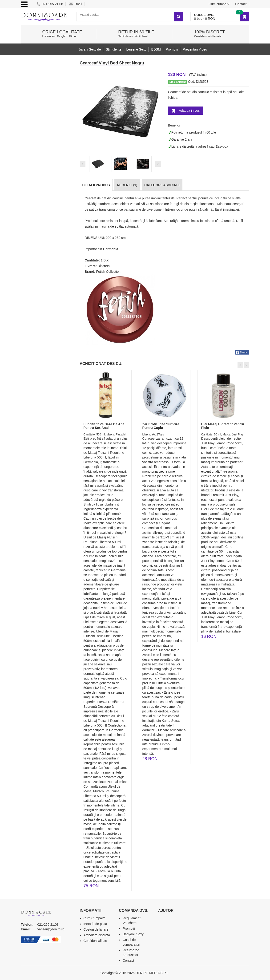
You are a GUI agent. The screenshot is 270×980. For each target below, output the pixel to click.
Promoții (172, 49)
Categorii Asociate (162, 185)
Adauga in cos (189, 111)
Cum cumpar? (219, 4)
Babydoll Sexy (133, 934)
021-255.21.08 (50, 4)
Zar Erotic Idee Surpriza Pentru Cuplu (161, 426)
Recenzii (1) (127, 185)
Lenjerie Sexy (136, 49)
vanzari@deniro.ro (51, 929)
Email (76, 4)
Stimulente (113, 49)
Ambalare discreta (97, 935)
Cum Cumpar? (94, 918)
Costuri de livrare (96, 929)
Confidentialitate (95, 941)
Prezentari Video (195, 49)
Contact (241, 4)
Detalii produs (96, 185)
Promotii (129, 929)
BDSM (156, 49)
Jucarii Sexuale (90, 49)
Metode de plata (95, 924)
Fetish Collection (109, 272)
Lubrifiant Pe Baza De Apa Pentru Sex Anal (104, 426)
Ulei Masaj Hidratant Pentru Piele (223, 426)
